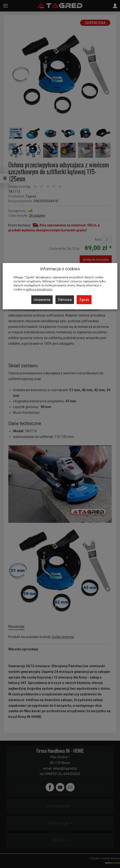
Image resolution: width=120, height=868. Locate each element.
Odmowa (65, 300)
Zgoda (84, 300)
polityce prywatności (39, 289)
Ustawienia (42, 300)
